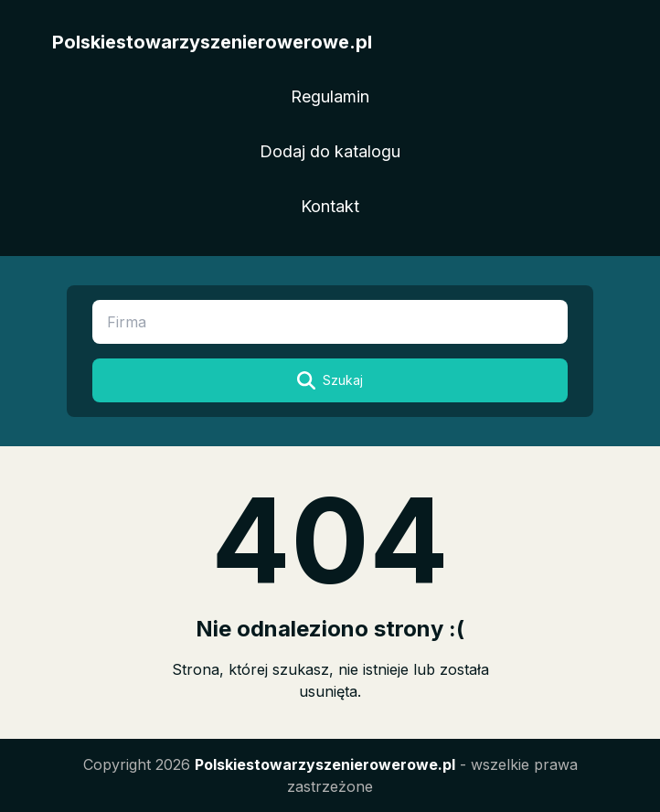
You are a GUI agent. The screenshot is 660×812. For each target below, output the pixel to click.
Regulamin (330, 96)
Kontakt (330, 206)
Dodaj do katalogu (330, 151)
